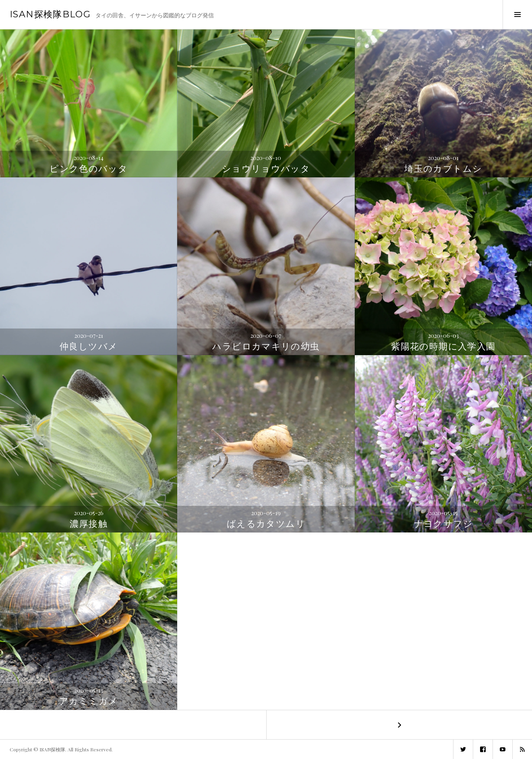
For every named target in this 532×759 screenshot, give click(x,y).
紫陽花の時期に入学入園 (443, 346)
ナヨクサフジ (443, 524)
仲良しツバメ (89, 346)
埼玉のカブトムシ (443, 169)
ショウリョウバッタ (266, 169)
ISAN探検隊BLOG (50, 14)
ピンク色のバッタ (89, 169)
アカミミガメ (89, 701)
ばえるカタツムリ (266, 524)
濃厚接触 (89, 524)
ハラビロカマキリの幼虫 (266, 346)
